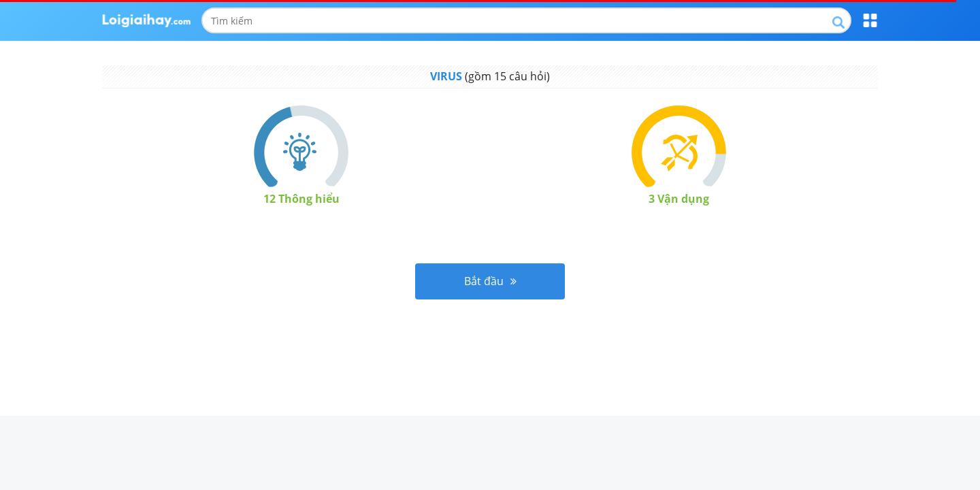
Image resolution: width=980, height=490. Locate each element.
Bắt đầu (490, 281)
